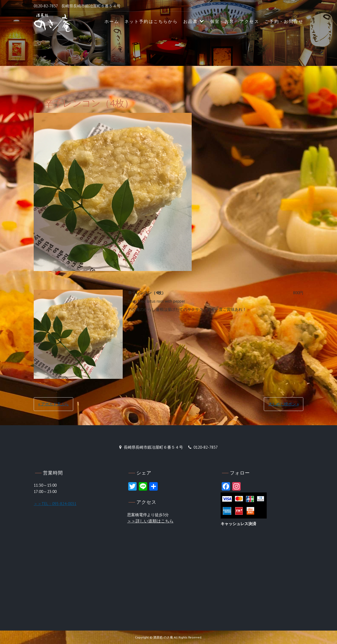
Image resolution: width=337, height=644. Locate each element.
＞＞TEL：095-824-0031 (55, 504)
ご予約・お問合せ (284, 21)
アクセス (249, 21)
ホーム (112, 21)
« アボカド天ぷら (53, 404)
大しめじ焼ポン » (284, 404)
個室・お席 (222, 21)
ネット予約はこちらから (151, 21)
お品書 (190, 21)
